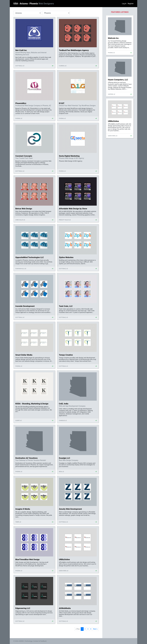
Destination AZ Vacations (26, 458)
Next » (95, 629)
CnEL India (64, 404)
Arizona (24, 4)
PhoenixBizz (21, 103)
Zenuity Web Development (70, 509)
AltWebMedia (65, 608)
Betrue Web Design (24, 209)
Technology (28, 641)
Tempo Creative (66, 355)
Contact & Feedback (40, 641)
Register (131, 4)
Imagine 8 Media (23, 509)
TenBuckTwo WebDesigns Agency (74, 50)
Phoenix (42, 4)
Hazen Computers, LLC (118, 80)
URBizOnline (64, 559)
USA (16, 4)
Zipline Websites (66, 257)
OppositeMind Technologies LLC (30, 257)
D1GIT (62, 103)
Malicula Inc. (114, 38)
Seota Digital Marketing (69, 156)
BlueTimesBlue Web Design (27, 559)
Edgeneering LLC (23, 608)
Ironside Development (25, 306)
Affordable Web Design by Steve (73, 209)
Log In (124, 4)
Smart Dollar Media (24, 355)
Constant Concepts (24, 156)
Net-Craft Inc (21, 50)
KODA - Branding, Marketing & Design (32, 404)
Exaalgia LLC (64, 458)
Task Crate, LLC (66, 306)
